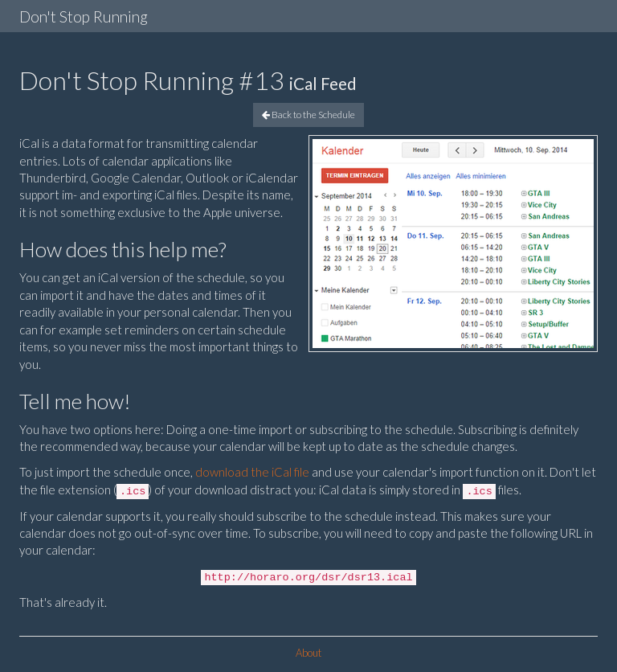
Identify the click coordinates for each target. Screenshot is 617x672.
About (308, 653)
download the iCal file (252, 472)
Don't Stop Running (84, 16)
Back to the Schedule (308, 115)
